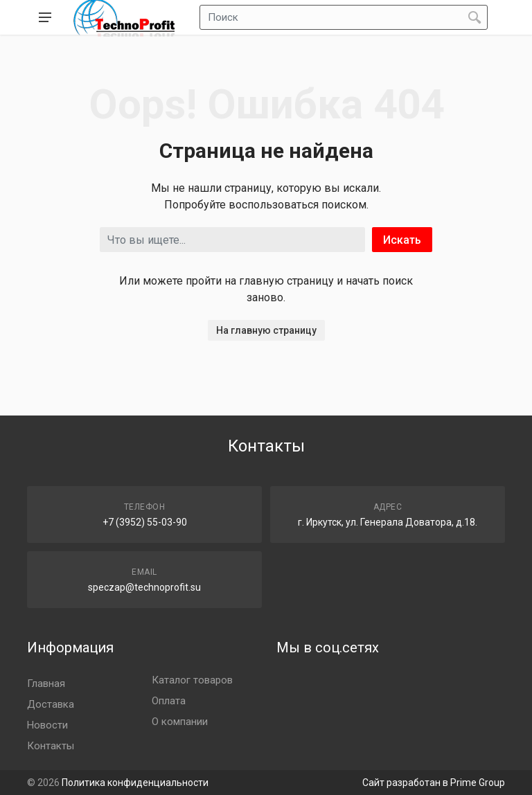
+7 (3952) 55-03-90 (145, 522)
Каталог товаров (192, 680)
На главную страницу (266, 330)
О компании (180, 722)
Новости (47, 725)
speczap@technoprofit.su (144, 587)
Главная (46, 684)
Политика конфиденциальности (135, 783)
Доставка (51, 704)
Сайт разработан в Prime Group (434, 783)
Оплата (169, 701)
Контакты (51, 746)
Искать (402, 240)
